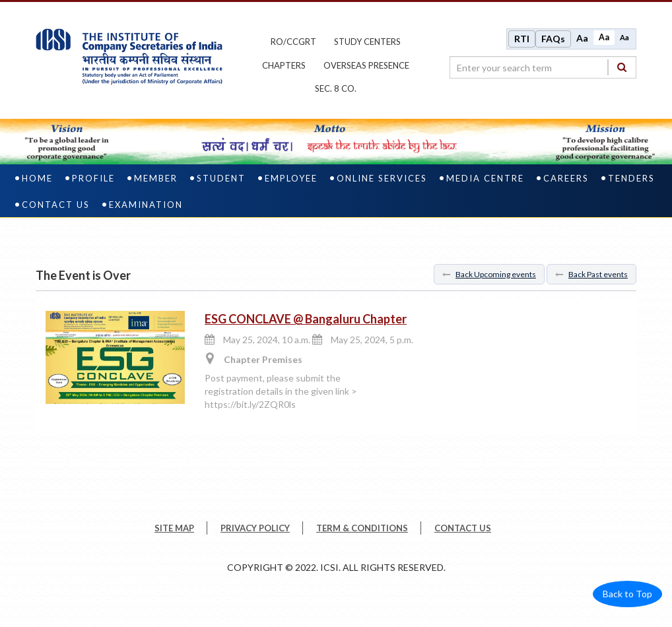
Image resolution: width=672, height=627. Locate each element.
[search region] (543, 67)
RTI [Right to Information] (522, 39)
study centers (367, 42)
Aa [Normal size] (604, 37)
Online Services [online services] (382, 178)
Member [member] (156, 178)
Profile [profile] (93, 178)
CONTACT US (463, 528)
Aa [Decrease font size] (624, 37)
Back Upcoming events (489, 274)
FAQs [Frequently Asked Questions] (553, 39)
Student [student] (221, 178)
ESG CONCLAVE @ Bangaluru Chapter (306, 319)
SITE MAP (174, 528)
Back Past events (591, 274)
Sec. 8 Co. (336, 88)
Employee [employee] (291, 178)
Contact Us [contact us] (56, 205)
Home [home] (37, 178)
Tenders (631, 178)
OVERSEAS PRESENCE (366, 65)
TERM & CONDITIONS (362, 528)
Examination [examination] (146, 205)
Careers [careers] (566, 178)
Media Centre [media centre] (485, 178)
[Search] (622, 67)
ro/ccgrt (293, 42)
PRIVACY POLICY (255, 528)
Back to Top (627, 594)
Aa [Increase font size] (582, 38)
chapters (284, 65)
